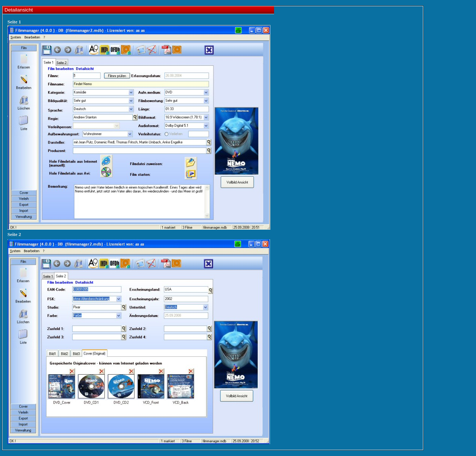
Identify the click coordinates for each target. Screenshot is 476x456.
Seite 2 (14, 234)
